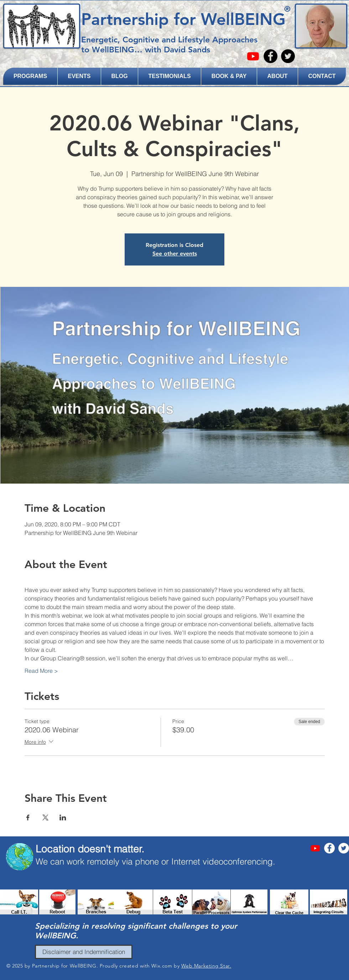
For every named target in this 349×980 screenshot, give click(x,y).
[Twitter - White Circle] (344, 848)
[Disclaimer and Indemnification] (84, 952)
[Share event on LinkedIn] (63, 817)
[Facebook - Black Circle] (270, 56)
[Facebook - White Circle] (329, 848)
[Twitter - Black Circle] (288, 56)
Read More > (41, 671)
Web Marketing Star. (206, 966)
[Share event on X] (45, 817)
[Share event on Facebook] (28, 817)
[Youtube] (253, 56)
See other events (175, 254)
